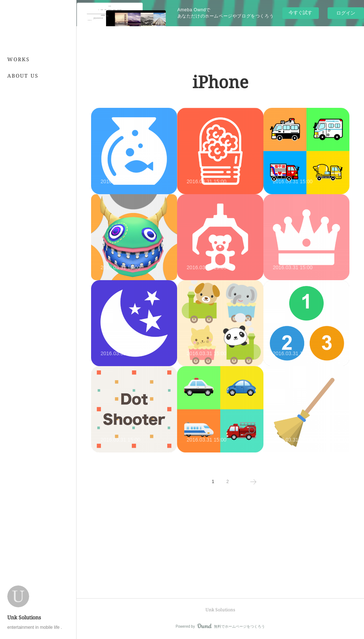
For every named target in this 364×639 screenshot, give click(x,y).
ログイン (346, 13)
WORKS (19, 59)
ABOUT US (23, 76)
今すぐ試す (300, 13)
